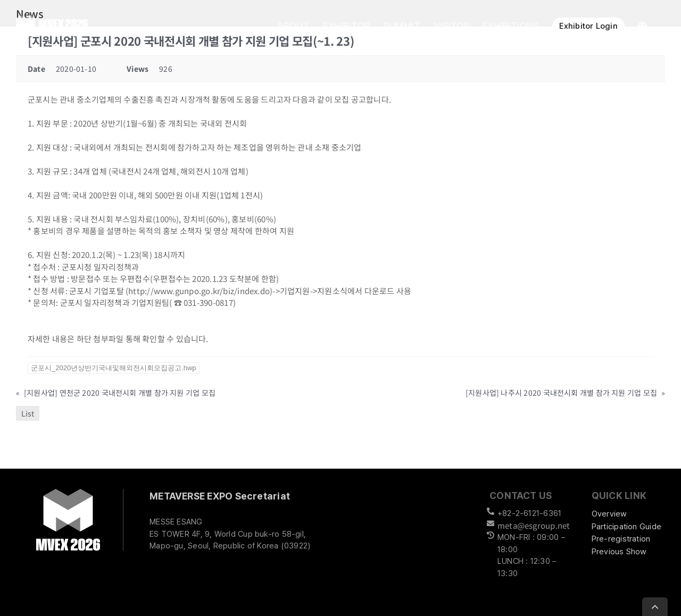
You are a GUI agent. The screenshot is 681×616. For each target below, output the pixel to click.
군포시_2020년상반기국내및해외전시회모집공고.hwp (114, 368)
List (28, 413)
